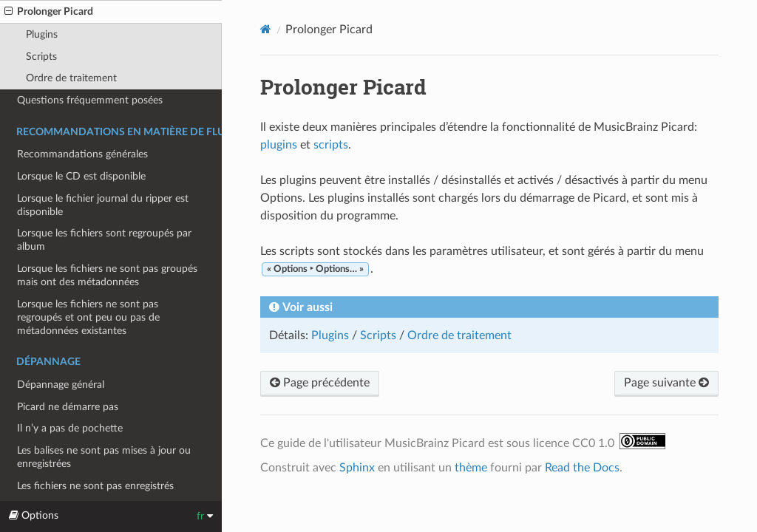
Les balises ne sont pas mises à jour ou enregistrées (104, 457)
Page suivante (666, 383)
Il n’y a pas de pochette (70, 428)
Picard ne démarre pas (68, 407)
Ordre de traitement (71, 78)
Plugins (42, 34)
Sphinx (357, 468)
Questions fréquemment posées (90, 100)
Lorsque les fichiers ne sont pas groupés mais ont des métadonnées (107, 275)
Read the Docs (582, 468)
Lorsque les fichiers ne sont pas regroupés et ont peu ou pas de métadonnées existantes (88, 317)
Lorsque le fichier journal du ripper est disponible (103, 205)
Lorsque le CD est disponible (81, 176)
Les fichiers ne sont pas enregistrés (95, 486)
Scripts (41, 57)
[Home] (266, 29)
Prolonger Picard (49, 12)
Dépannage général (61, 385)
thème (471, 468)
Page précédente (320, 383)
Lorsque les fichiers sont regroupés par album (104, 240)
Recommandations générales (82, 154)
